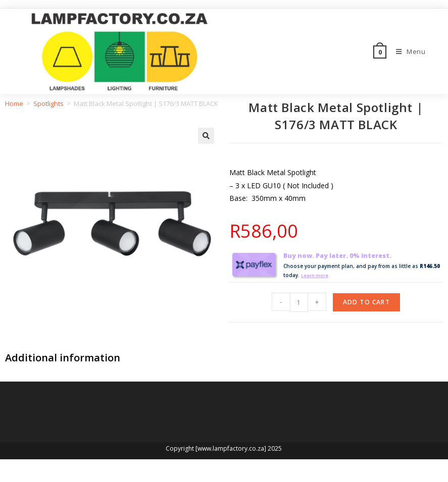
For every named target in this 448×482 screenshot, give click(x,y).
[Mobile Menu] (407, 51)
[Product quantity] (299, 302)
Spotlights (48, 103)
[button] (206, 136)
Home (14, 103)
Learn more (317, 275)
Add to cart (366, 302)
